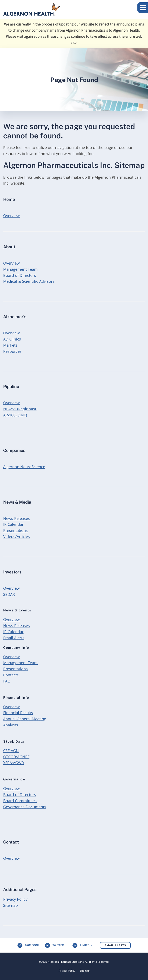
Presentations (15, 530)
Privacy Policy (15, 899)
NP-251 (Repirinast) (20, 409)
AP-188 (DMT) (15, 415)
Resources (12, 351)
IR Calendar (13, 524)
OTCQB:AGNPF (16, 757)
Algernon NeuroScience (24, 467)
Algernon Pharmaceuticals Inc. (66, 962)
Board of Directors (20, 275)
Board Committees (20, 801)
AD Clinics (12, 339)
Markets (10, 345)
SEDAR (9, 594)
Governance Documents (25, 807)
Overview (11, 215)
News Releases (17, 518)
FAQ (7, 681)
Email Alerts (14, 638)
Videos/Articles (17, 537)
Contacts (11, 675)
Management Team (20, 269)
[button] (143, 8)
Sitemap (10, 905)
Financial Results (18, 713)
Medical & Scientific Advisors (29, 281)
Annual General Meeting (25, 719)
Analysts (11, 725)
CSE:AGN (11, 751)
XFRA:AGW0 (13, 763)
